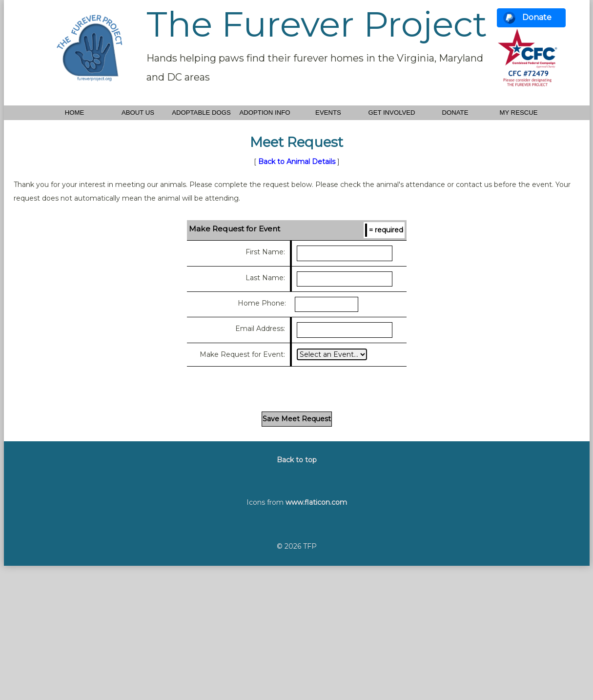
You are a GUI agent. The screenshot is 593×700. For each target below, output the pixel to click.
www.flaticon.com (316, 502)
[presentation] (297, 388)
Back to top (297, 460)
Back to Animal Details (297, 162)
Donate (537, 17)
